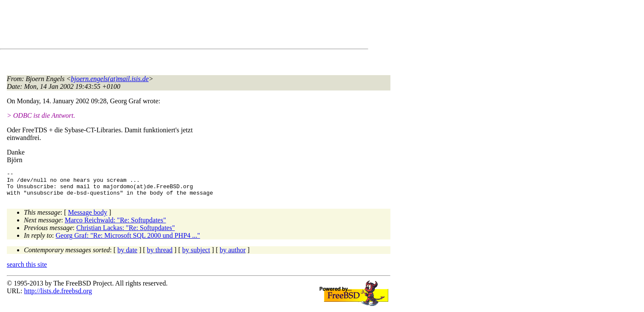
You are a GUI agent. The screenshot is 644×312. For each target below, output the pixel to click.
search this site (27, 270)
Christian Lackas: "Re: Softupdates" (126, 233)
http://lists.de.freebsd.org (58, 296)
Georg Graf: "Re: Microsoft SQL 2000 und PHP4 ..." (128, 241)
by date (128, 255)
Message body (88, 217)
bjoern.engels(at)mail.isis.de (110, 79)
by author (232, 255)
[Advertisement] (162, 26)
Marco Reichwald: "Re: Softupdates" (115, 225)
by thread (160, 255)
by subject (196, 255)
